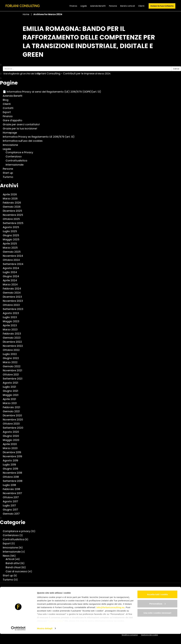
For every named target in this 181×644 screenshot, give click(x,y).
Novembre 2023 (14, 301)
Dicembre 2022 (14, 342)
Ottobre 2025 (13, 219)
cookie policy (56, 631)
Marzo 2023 (12, 330)
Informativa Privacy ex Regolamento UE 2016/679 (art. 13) (40, 137)
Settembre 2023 (14, 309)
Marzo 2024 (12, 285)
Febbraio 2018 (13, 489)
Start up (9, 173)
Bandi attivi (14, 563)
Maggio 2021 (12, 395)
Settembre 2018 (14, 481)
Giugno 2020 (12, 436)
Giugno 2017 (12, 510)
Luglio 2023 (11, 317)
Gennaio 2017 (13, 514)
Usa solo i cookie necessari (157, 623)
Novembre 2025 (14, 215)
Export (8, 112)
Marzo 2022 (12, 362)
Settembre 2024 (14, 264)
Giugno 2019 (12, 469)
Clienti (141, 6)
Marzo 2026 (12, 199)
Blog (7, 100)
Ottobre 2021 (12, 375)
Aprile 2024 (11, 280)
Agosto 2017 (12, 501)
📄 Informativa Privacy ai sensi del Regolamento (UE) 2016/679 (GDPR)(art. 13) (53, 92)
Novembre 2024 (14, 256)
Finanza (73, 6)
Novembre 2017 (14, 493)
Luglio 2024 (11, 272)
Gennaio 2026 (13, 207)
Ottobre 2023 (13, 305)
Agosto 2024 (12, 268)
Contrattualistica (18, 161)
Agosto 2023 (12, 313)
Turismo (9, 177)
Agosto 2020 (12, 432)
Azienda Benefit (98, 6)
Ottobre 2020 (13, 424)
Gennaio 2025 (13, 252)
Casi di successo (18, 571)
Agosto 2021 (12, 383)
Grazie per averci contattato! (23, 124)
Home (26, 14)
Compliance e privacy (18, 531)
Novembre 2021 (14, 370)
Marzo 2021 (11, 403)
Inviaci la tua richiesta (162, 6)
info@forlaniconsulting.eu (110, 617)
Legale (84, 6)
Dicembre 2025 (14, 211)
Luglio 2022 (11, 354)
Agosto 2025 (12, 227)
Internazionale (16, 165)
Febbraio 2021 (13, 407)
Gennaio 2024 (13, 293)
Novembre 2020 (14, 420)
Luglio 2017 (11, 506)
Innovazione (12, 145)
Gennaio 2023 (13, 338)
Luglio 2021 (11, 387)
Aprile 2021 (11, 399)
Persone (113, 6)
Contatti (9, 108)
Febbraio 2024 (13, 289)
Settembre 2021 (14, 379)
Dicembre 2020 (14, 416)
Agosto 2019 (12, 461)
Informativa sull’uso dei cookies (24, 141)
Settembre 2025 (14, 223)
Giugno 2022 (12, 358)
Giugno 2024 (12, 276)
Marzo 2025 (12, 248)
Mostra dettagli (45, 638)
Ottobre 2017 (12, 497)
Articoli (11, 559)
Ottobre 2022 (13, 350)
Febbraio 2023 (13, 334)
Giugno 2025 (12, 235)
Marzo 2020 (12, 448)
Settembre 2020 (14, 428)
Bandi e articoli (128, 6)
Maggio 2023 (12, 321)
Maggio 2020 (12, 440)
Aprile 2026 (11, 194)
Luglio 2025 (11, 231)
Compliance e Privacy (21, 152)
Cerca (176, 69)
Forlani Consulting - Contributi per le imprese (67, 74)
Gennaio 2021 (13, 411)
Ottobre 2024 (13, 260)
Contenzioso (15, 157)
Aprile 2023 (11, 325)
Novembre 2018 (14, 473)
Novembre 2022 (14, 346)
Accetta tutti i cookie (157, 604)
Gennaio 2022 (13, 366)
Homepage (11, 133)
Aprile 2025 (11, 244)
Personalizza (157, 614)
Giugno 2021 (12, 391)
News (8, 556)
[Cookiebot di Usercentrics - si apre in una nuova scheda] (18, 638)
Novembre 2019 (14, 456)
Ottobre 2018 (12, 477)
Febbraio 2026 (13, 203)
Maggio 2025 (13, 240)
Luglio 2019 (11, 465)
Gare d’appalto (14, 120)
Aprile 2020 (11, 444)
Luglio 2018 (11, 485)
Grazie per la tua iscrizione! (21, 129)
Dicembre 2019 (13, 452)
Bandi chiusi (15, 567)
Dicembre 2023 (14, 297)
